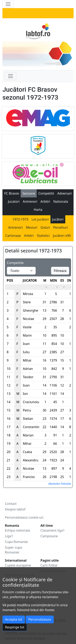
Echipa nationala (17, 530)
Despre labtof (15, 509)
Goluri (45, 227)
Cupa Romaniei (16, 542)
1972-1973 (20, 219)
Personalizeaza (40, 619)
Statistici (43, 236)
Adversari (65, 193)
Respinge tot (15, 627)
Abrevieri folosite (60, 484)
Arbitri (45, 201)
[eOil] (38, 173)
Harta (38, 210)
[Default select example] (21, 271)
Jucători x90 (62, 236)
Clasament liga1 (53, 530)
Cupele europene (18, 565)
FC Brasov (12, 193)
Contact (11, 504)
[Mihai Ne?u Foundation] (38, 145)
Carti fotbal (49, 565)
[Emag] (38, 117)
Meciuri (32, 227)
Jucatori (14, 201)
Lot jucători (40, 219)
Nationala (61, 201)
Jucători (58, 219)
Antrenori (30, 201)
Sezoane (29, 193)
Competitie (15, 263)
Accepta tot (14, 619)
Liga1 (9, 536)
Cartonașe (13, 236)
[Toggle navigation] (11, 76)
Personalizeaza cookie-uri (24, 517)
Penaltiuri (60, 227)
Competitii (46, 193)
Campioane (49, 536)
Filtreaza (60, 271)
